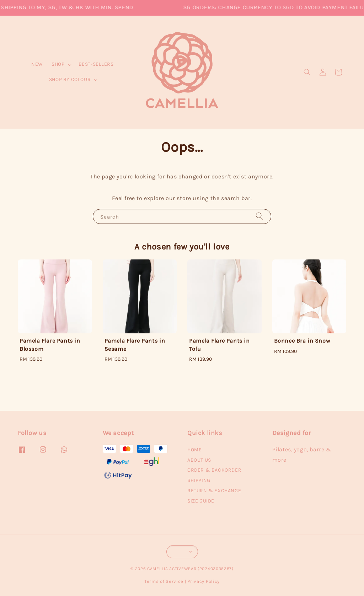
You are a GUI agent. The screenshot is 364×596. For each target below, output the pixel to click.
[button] (307, 72)
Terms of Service (164, 581)
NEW (37, 64)
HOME (194, 450)
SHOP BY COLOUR (70, 79)
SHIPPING (199, 480)
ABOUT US (199, 460)
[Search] (259, 216)
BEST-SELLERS (96, 64)
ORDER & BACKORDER (214, 470)
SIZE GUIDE (201, 501)
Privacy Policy (204, 581)
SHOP (58, 64)
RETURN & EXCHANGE (214, 491)
